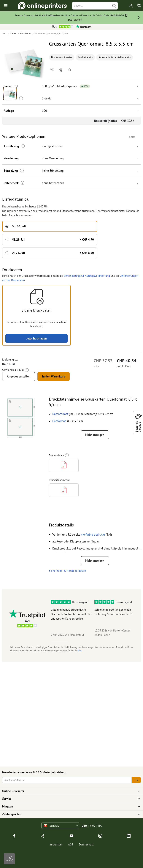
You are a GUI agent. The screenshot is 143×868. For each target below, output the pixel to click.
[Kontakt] (9, 859)
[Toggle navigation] (6, 6)
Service (69, 799)
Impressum (56, 844)
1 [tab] (59, 642)
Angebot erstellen (19, 376)
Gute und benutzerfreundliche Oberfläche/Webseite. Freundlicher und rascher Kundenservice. (71, 614)
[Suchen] (114, 6)
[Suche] (92, 6)
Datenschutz (86, 844)
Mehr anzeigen (95, 435)
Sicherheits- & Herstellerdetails (115, 57)
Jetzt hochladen (37, 338)
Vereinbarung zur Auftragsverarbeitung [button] (87, 276)
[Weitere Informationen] (23, 146)
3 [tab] (94, 642)
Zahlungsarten (69, 814)
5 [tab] (128, 642)
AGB (71, 844)
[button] (25, 62)
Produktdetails (85, 57)
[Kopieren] (126, 16)
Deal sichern (75, 20)
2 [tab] (77, 642)
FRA (92, 826)
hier (80, 650)
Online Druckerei (69, 791)
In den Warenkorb (54, 376)
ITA (100, 826)
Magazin (69, 807)
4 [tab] (111, 642)
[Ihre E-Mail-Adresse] (67, 780)
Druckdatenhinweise (62, 57)
